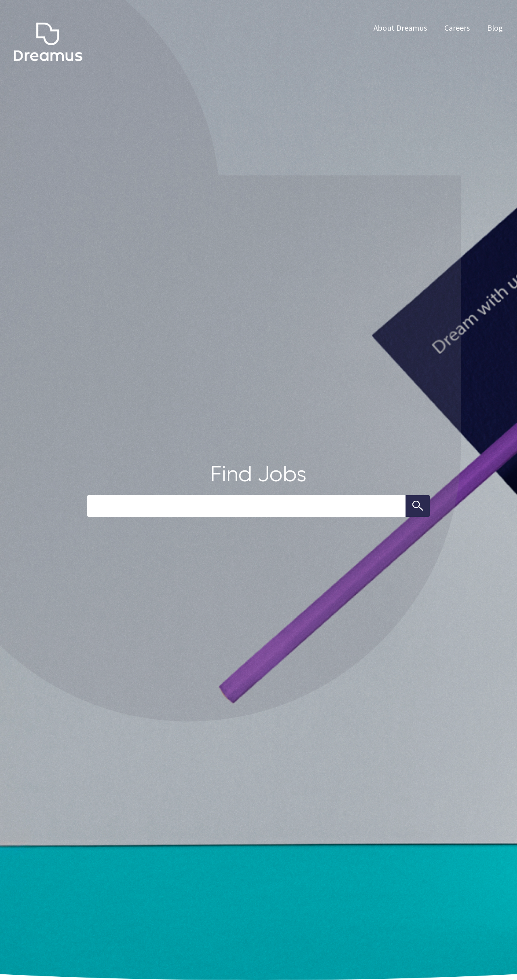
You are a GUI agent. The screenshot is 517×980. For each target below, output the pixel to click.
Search (418, 506)
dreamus (48, 42)
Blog (495, 27)
